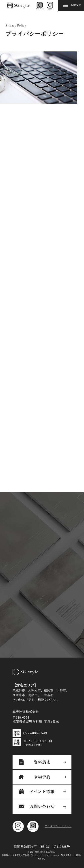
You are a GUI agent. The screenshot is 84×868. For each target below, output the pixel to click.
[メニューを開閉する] (71, 5)
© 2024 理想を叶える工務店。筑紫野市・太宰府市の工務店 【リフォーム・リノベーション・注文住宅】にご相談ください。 (42, 856)
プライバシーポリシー (58, 826)
